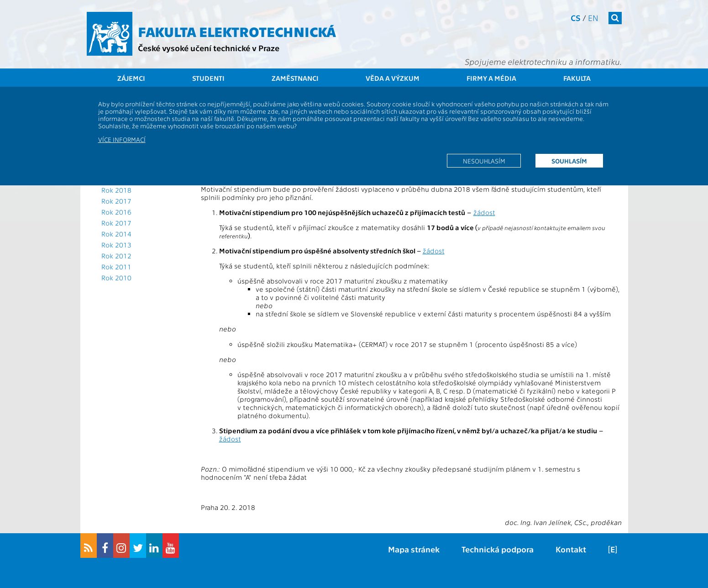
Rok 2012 (116, 256)
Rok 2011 (116, 267)
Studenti (208, 78)
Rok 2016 (116, 212)
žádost (484, 212)
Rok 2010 (116, 278)
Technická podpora (498, 549)
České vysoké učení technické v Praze (209, 48)
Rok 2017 (116, 201)
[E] (613, 549)
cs (576, 18)
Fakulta (577, 78)
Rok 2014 (116, 234)
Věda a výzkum (393, 78)
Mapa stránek (414, 549)
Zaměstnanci (295, 78)
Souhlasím (569, 161)
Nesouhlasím (484, 161)
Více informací (122, 139)
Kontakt (571, 549)
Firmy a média (491, 78)
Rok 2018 (116, 190)
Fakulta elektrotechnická (237, 31)
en (593, 18)
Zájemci (131, 78)
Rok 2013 (116, 245)
